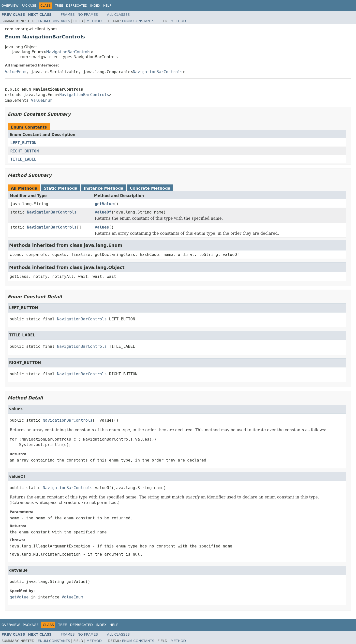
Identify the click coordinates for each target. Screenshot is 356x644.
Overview (10, 6)
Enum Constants (54, 21)
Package (29, 6)
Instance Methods (104, 188)
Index (95, 6)
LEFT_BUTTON (23, 143)
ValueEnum (16, 72)
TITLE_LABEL (23, 159)
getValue (104, 204)
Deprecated (77, 6)
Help (107, 6)
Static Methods (60, 188)
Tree (59, 6)
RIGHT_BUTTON (25, 151)
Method (94, 21)
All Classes (118, 15)
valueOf (103, 212)
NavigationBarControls (68, 52)
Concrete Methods (150, 188)
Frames (68, 15)
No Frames (88, 15)
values (102, 227)
